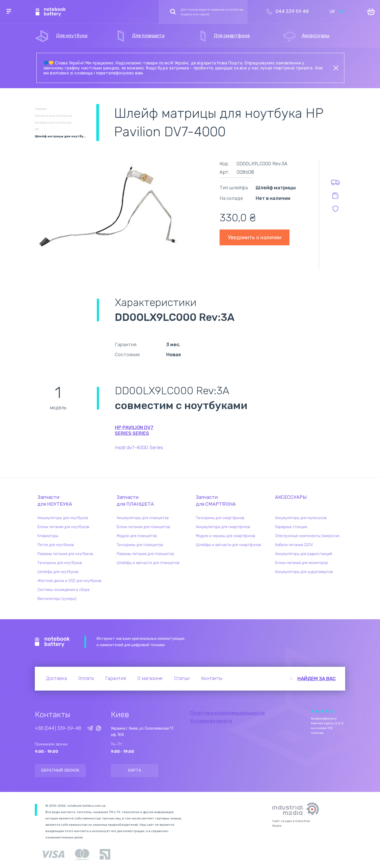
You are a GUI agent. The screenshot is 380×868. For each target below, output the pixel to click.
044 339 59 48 (292, 11)
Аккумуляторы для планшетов (143, 518)
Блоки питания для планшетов (143, 527)
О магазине (150, 678)
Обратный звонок (60, 770)
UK (332, 11)
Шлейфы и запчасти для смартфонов (228, 545)
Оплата (86, 678)
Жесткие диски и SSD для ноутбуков (69, 581)
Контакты (212, 678)
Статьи (182, 678)
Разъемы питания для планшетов (145, 554)
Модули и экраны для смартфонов (225, 536)
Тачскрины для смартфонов (220, 518)
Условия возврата (211, 721)
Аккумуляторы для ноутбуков (63, 518)
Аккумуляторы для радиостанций (304, 554)
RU (342, 11)
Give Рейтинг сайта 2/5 (317, 711)
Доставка (56, 678)
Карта (135, 770)
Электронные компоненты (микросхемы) (310, 536)
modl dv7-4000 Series (139, 448)
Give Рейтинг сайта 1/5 (312, 711)
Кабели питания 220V (294, 545)
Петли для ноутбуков (56, 545)
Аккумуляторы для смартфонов (223, 527)
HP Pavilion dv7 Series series (134, 430)
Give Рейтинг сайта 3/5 (322, 711)
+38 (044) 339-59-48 (58, 728)
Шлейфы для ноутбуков (58, 572)
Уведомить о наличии (255, 237)
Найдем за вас (317, 679)
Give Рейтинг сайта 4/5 (327, 711)
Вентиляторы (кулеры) (57, 599)
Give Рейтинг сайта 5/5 (331, 711)
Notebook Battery (52, 642)
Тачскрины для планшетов (140, 545)
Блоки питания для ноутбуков (63, 527)
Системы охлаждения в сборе (64, 590)
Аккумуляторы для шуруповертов (304, 572)
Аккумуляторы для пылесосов (301, 518)
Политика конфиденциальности (227, 713)
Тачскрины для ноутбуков (60, 563)
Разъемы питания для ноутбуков (65, 554)
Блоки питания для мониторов (301, 563)
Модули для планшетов (137, 536)
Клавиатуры (48, 536)
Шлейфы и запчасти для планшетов (148, 563)
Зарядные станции (291, 527)
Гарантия (116, 678)
